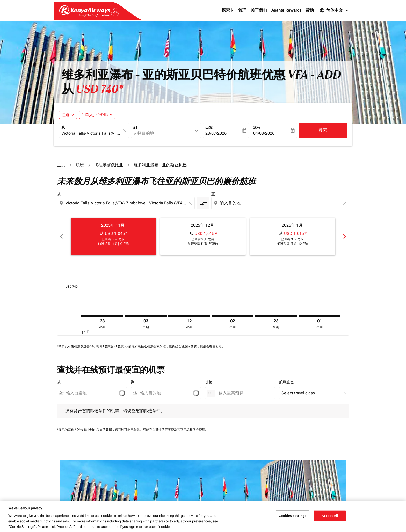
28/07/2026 (216, 133)
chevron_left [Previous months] (61, 236)
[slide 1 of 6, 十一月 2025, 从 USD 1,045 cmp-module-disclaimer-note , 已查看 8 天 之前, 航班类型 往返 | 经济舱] (113, 236)
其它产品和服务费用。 (193, 430)
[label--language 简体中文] (335, 10)
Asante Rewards (286, 10)
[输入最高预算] (244, 393)
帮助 (310, 10)
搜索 (323, 130)
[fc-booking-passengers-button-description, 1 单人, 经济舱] (95, 115)
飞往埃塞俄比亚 (109, 165)
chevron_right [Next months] (345, 236)
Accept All (330, 516)
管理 (242, 10)
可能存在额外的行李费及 (160, 430)
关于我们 (259, 10)
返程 (257, 127)
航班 (80, 165)
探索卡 (228, 10)
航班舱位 (286, 382)
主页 (61, 165)
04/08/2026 (264, 133)
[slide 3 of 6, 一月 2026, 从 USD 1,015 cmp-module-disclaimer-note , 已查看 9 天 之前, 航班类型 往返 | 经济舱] (293, 236)
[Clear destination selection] (345, 203)
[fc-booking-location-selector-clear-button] (125, 131)
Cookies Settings (292, 516)
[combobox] (91, 133)
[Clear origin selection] (191, 203)
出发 (209, 127)
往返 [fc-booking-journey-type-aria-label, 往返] (66, 115)
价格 (209, 382)
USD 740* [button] (100, 89)
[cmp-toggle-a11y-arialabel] (203, 203)
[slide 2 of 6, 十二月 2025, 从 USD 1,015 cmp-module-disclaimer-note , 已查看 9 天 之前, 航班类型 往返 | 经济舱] (203, 236)
